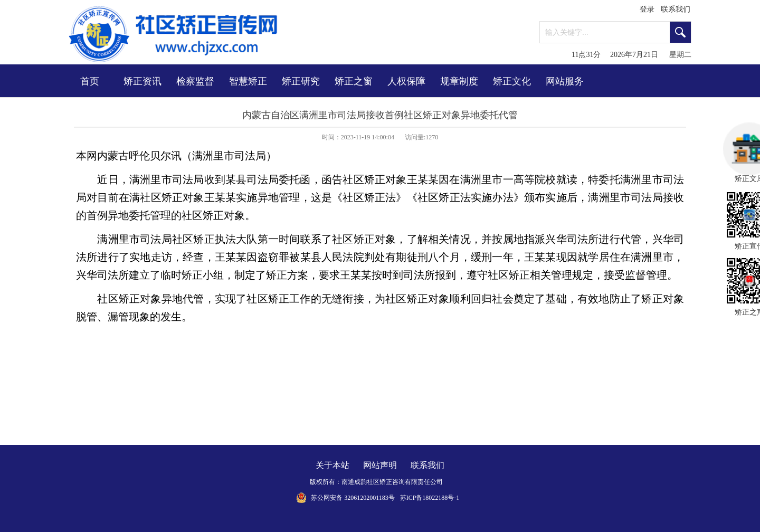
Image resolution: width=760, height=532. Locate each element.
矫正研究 (301, 81)
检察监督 (195, 81)
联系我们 (676, 9)
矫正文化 (512, 81)
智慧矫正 (248, 81)
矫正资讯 (142, 81)
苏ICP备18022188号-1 (430, 498)
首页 (90, 81)
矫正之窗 (354, 81)
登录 (647, 9)
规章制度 (459, 81)
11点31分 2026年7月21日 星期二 (631, 55)
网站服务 (565, 81)
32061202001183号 (369, 498)
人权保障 (406, 81)
